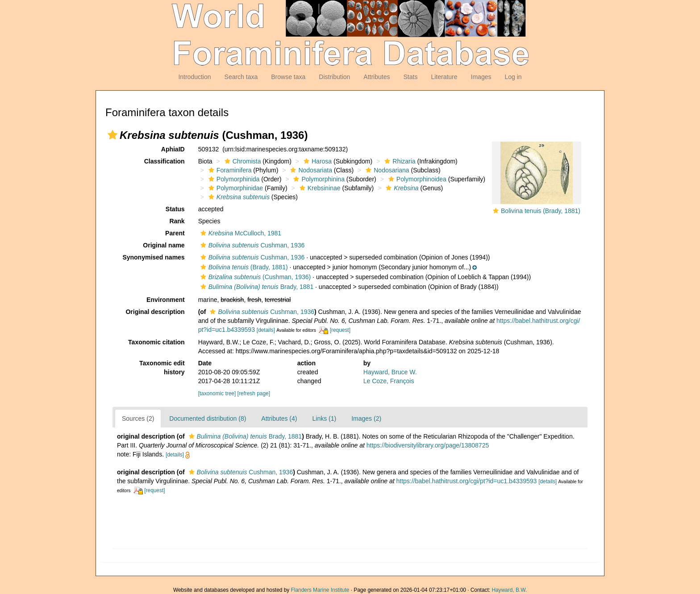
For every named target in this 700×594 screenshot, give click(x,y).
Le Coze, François (389, 381)
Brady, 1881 (256, 287)
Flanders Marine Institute (320, 590)
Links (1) (324, 418)
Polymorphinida (233, 179)
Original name (164, 245)
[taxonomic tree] (217, 393)
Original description (155, 312)
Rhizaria (399, 161)
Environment (166, 300)
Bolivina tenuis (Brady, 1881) (541, 211)
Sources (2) (138, 418)
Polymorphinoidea (416, 179)
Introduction (194, 77)
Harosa (317, 161)
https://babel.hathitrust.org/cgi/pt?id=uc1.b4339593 (466, 481)
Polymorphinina (318, 179)
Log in (513, 77)
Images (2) (366, 418)
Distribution (334, 77)
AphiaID (173, 149)
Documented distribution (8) (208, 418)
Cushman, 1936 (252, 245)
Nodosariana (386, 170)
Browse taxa (288, 77)
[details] (266, 330)
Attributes (377, 77)
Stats (410, 77)
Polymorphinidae (235, 188)
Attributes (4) (279, 418)
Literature (444, 77)
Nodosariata (310, 170)
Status (175, 209)
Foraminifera (229, 170)
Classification (165, 161)
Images (481, 77)
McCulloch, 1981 (240, 233)
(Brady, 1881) (243, 267)
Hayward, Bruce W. (390, 372)
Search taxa (241, 77)
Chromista (242, 161)
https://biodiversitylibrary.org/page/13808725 (428, 445)
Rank (177, 221)
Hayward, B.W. (509, 590)
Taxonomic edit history (162, 368)
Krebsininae (319, 188)
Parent (175, 233)
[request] (340, 330)
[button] (112, 135)
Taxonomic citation (156, 342)
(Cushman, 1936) (255, 277)
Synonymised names (153, 257)
